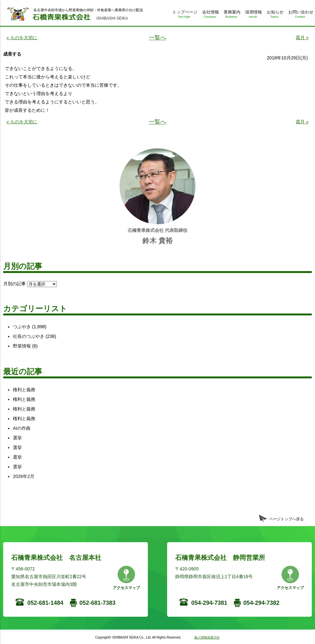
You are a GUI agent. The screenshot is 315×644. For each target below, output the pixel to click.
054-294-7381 (209, 603)
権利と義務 (24, 390)
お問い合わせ (300, 15)
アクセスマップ (126, 588)
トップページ (184, 15)
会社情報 (210, 15)
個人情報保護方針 (207, 637)
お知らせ (274, 15)
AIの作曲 (22, 428)
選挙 (17, 438)
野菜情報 (22, 346)
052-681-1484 (45, 603)
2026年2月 (24, 476)
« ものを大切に (22, 38)
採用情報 (253, 15)
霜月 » (302, 38)
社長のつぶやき (29, 336)
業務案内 (231, 15)
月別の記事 (14, 284)
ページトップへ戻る (286, 519)
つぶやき (22, 327)
